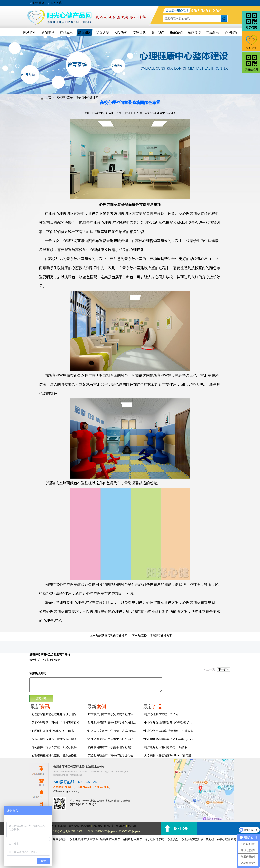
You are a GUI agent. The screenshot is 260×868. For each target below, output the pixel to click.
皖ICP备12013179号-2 (83, 805)
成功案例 (121, 32)
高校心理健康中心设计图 (83, 98)
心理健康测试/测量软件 (84, 839)
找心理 (210, 839)
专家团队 (139, 32)
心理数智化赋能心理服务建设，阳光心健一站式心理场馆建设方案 (57, 714)
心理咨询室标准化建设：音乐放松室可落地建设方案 (57, 756)
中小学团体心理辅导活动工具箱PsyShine (169, 739)
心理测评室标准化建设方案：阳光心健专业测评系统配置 (57, 731)
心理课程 (231, 32)
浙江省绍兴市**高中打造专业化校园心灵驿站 (113, 723)
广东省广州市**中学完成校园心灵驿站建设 (113, 714)
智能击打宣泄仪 (132, 839)
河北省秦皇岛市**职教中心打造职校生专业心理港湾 (113, 739)
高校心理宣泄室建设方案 (157, 636)
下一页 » (223, 670)
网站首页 (30, 32)
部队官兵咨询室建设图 (113, 636)
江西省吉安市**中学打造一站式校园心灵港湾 (113, 731)
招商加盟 (194, 32)
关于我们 (158, 32)
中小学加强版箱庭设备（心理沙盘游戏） (169, 723)
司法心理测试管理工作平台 (161, 714)
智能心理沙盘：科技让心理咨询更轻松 (56, 723)
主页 (48, 98)
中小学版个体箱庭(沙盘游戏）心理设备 (169, 731)
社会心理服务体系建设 (53, 839)
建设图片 (85, 32)
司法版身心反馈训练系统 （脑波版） (167, 747)
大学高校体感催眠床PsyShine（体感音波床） (169, 756)
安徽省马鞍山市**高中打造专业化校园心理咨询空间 (113, 756)
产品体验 (213, 32)
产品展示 (66, 32)
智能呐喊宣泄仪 (110, 839)
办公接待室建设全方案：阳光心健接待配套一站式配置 (57, 747)
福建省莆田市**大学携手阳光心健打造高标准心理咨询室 (113, 747)
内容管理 (59, 98)
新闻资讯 (48, 32)
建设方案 (103, 32)
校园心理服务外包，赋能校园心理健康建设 (57, 739)
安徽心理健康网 (226, 839)
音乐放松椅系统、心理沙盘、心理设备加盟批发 (174, 839)
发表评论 (35, 654)
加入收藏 (56, 3)
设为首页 (39, 3)
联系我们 (176, 32)
